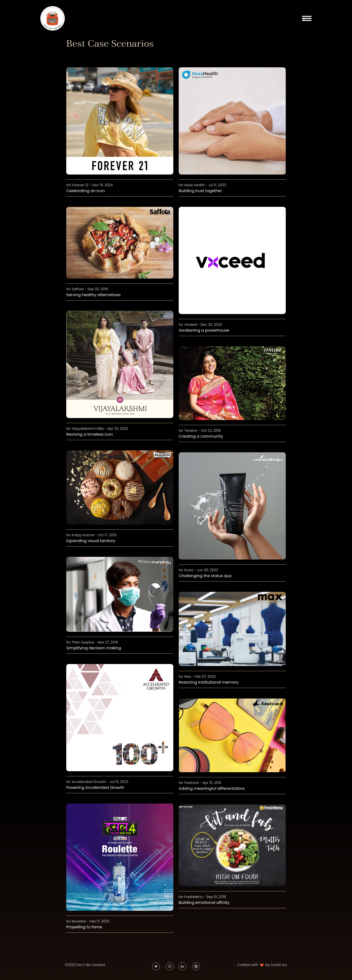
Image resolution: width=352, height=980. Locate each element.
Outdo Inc (279, 965)
